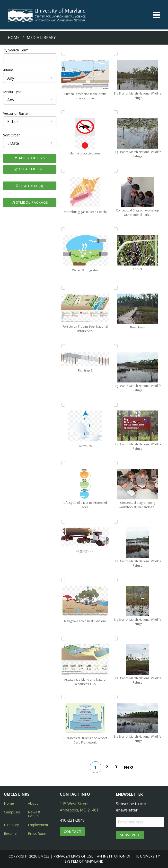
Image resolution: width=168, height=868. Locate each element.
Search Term (16, 50)
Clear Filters (30, 169)
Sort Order (11, 135)
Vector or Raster (16, 113)
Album (8, 70)
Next (128, 767)
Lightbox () (30, 186)
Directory (11, 825)
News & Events (34, 814)
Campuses (12, 812)
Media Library (41, 38)
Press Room (38, 834)
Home (14, 38)
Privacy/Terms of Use (73, 856)
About (33, 803)
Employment (38, 825)
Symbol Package (30, 202)
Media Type (12, 92)
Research (11, 834)
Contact (73, 832)
